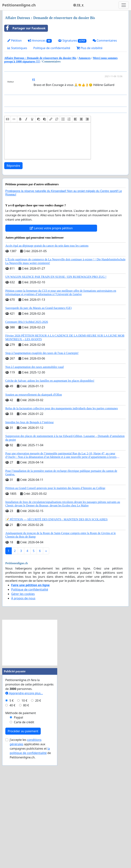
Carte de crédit (24, 825)
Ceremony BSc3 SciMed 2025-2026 (27, 424)
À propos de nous (23, 701)
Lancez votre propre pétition (51, 331)
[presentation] (8, 222)
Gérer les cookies (23, 696)
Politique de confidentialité (52, 48)
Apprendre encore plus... (24, 796)
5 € (12, 803)
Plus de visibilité (90, 48)
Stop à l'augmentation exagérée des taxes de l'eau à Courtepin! (42, 456)
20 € (38, 803)
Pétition (14, 40)
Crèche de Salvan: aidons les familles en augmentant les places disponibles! (50, 483)
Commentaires (105, 40)
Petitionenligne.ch (19, 5)
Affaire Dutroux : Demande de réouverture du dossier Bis (40, 58)
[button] (8, 222)
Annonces (40, 41)
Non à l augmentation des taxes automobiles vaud (34, 470)
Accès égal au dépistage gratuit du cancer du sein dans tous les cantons (47, 348)
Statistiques (17, 48)
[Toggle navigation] (124, 5)
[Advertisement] (66, 126)
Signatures (72, 41)
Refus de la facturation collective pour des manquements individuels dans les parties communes (62, 511)
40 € (12, 808)
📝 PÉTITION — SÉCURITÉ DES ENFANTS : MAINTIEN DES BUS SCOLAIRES (57, 622)
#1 (34, 79)
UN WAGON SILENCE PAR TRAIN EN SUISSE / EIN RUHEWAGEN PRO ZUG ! (56, 379)
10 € (24, 803)
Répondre (13, 268)
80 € (26, 808)
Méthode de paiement (21, 816)
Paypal (19, 820)
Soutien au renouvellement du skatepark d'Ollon (34, 497)
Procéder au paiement (23, 834)
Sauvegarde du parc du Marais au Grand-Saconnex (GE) (38, 411)
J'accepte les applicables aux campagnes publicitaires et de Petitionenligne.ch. (30, 851)
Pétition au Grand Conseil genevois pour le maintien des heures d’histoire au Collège (55, 591)
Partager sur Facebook (25, 28)
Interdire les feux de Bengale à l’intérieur (30, 525)
